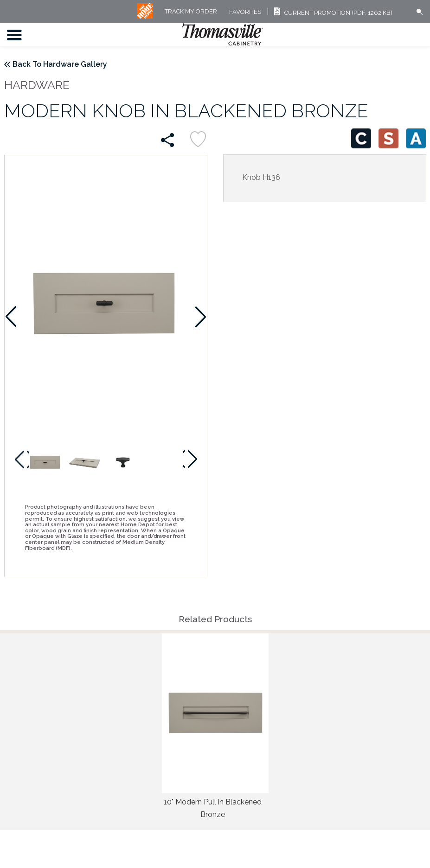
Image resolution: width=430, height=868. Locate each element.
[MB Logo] (145, 16)
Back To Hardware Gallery (60, 64)
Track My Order (191, 12)
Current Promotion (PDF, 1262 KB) (332, 13)
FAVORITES (245, 12)
